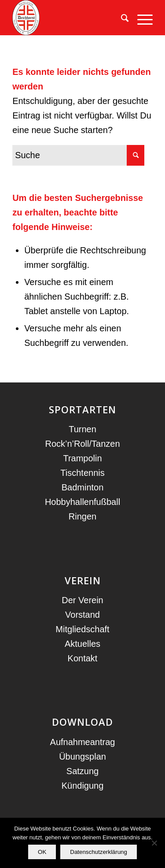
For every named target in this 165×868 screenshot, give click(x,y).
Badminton (83, 487)
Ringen (82, 516)
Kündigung (83, 786)
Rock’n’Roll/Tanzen (82, 444)
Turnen (82, 429)
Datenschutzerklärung (99, 852)
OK (42, 852)
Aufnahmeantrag (83, 742)
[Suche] (120, 18)
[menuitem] (120, 18)
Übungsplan (82, 757)
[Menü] (141, 18)
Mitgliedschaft (82, 629)
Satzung (82, 771)
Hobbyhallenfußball (82, 502)
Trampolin (82, 458)
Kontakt (83, 658)
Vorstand (82, 615)
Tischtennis (82, 473)
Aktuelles (82, 644)
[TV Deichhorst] (68, 18)
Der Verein (82, 600)
